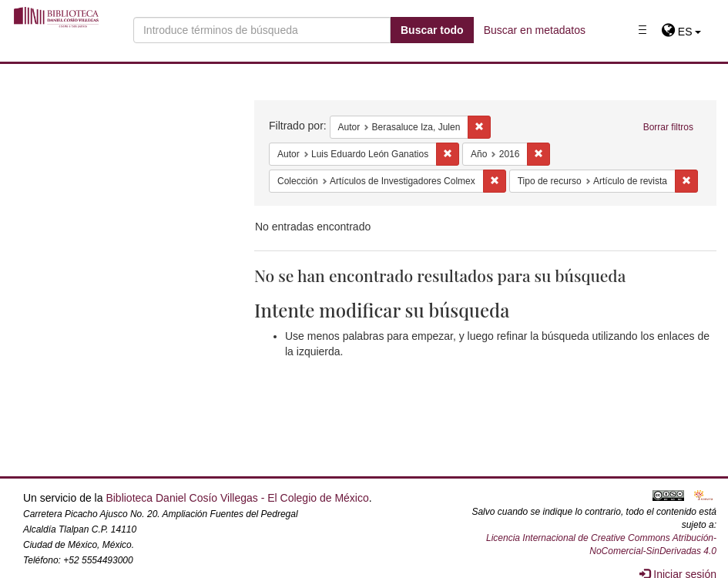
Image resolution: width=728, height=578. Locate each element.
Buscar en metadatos (535, 30)
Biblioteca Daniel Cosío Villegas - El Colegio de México (237, 498)
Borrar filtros (668, 127)
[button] (681, 32)
